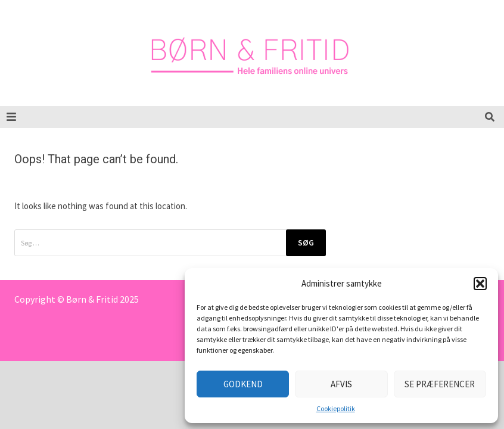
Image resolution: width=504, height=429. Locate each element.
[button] (480, 284)
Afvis (341, 384)
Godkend (243, 384)
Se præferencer (440, 384)
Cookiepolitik (336, 408)
